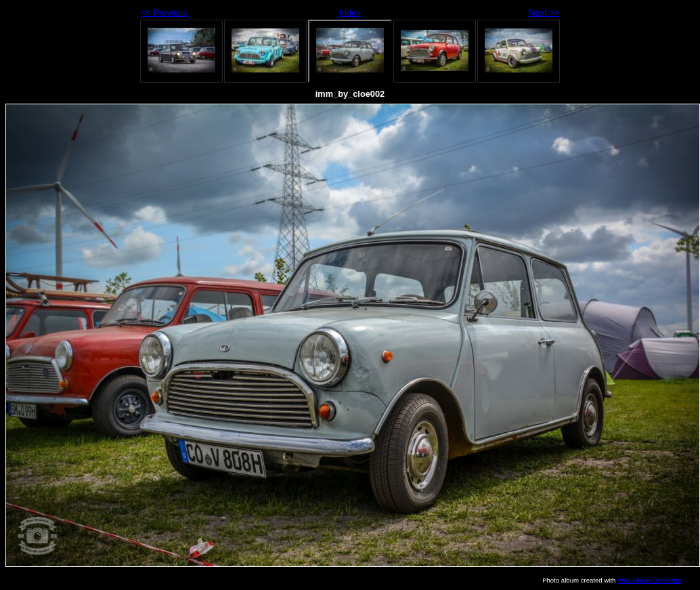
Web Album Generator (650, 580)
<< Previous (164, 13)
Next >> (544, 13)
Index (350, 13)
